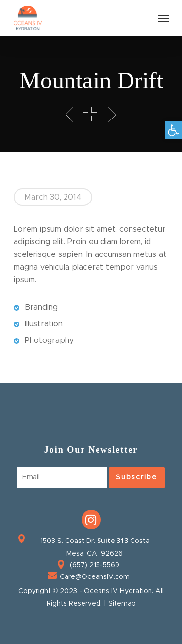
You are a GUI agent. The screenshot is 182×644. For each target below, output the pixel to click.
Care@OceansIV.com (95, 577)
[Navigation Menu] (164, 18)
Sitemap (122, 604)
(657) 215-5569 (95, 565)
